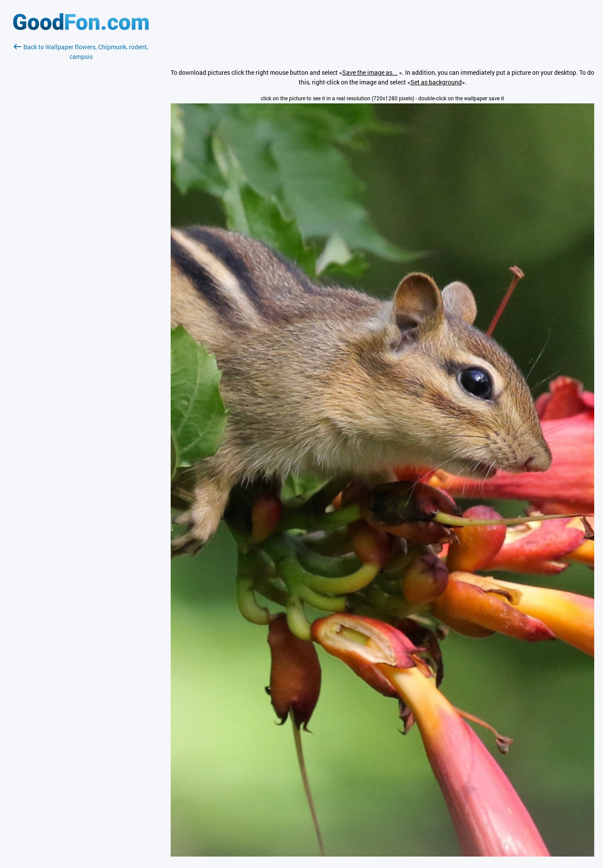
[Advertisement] (81, 166)
